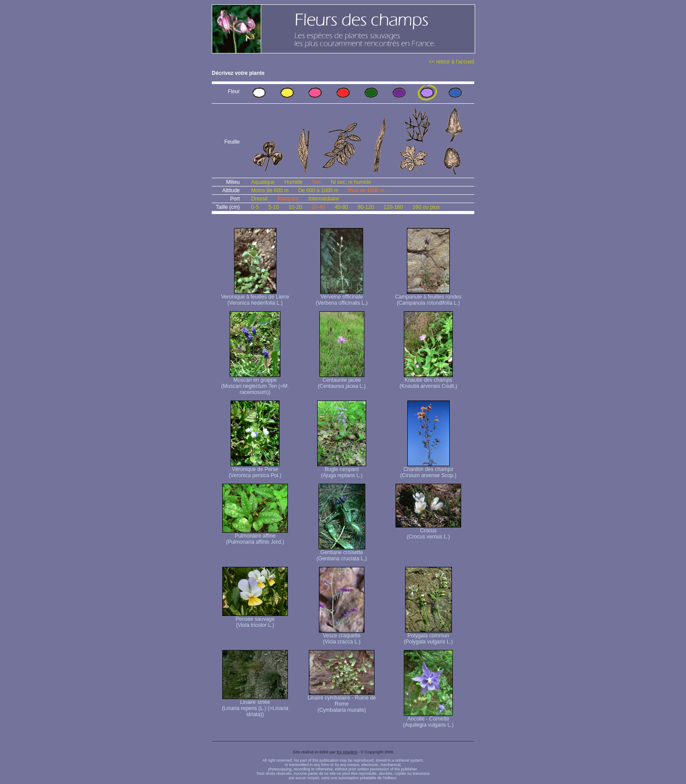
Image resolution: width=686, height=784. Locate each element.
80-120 (366, 207)
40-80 (341, 207)
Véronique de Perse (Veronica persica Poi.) (255, 470)
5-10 (273, 207)
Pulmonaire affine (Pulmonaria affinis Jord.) (255, 536)
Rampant (288, 199)
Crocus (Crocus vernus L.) (428, 531)
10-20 (295, 207)
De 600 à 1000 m (318, 190)
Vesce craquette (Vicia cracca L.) (342, 636)
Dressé (259, 199)
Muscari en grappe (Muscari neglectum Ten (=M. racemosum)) (255, 384)
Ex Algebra (347, 752)
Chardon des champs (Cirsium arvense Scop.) (429, 470)
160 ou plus (426, 207)
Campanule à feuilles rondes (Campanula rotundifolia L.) (428, 297)
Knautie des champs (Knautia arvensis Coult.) (428, 381)
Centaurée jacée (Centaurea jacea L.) (341, 381)
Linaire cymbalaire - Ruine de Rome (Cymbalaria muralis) (342, 701)
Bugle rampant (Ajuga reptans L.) (342, 470)
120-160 (393, 207)
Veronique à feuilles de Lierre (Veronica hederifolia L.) (255, 297)
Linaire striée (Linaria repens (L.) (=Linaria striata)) (255, 706)
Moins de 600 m (270, 190)
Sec (317, 182)
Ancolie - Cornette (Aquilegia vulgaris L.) (428, 719)
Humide (293, 182)
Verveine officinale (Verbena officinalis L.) (342, 297)
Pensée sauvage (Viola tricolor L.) (255, 620)
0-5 (255, 207)
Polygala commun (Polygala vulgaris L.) (428, 636)
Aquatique (263, 182)
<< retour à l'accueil (451, 62)
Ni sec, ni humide (351, 182)
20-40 (318, 207)
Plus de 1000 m (366, 190)
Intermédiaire (324, 199)
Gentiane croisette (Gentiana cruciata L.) (341, 553)
